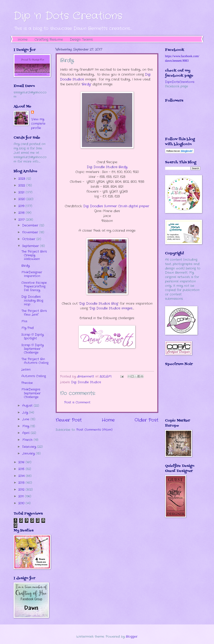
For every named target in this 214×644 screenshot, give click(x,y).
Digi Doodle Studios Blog (99, 304)
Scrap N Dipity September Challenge (32, 349)
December (31, 225)
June (26, 419)
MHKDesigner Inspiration (32, 274)
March (28, 440)
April (26, 433)
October (29, 239)
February (30, 447)
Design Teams (81, 40)
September (31, 246)
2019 (22, 206)
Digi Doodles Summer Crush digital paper (116, 206)
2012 (22, 490)
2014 (22, 476)
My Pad (28, 328)
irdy (86, 84)
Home (23, 40)
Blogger (132, 637)
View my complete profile (38, 124)
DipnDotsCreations (180, 82)
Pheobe (27, 383)
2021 (22, 192)
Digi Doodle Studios (86, 382)
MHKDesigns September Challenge (31, 393)
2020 (22, 199)
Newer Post (69, 420)
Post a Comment (77, 402)
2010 (22, 503)
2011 (22, 496)
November (31, 232)
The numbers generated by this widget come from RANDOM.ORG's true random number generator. (179, 395)
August (28, 406)
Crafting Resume (49, 40)
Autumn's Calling (34, 376)
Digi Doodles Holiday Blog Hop (32, 300)
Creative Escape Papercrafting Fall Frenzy (34, 286)
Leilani (26, 370)
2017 (22, 220)
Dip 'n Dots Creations (68, 16)
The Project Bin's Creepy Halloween (34, 255)
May (26, 426)
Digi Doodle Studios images (111, 308)
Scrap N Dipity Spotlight (32, 336)
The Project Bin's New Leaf (34, 313)
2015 (22, 469)
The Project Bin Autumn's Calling (35, 361)
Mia (24, 321)
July (26, 413)
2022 (22, 185)
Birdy (25, 266)
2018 (22, 213)
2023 (22, 179)
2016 (22, 462)
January (29, 453)
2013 (22, 483)
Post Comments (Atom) (94, 430)
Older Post (146, 420)
